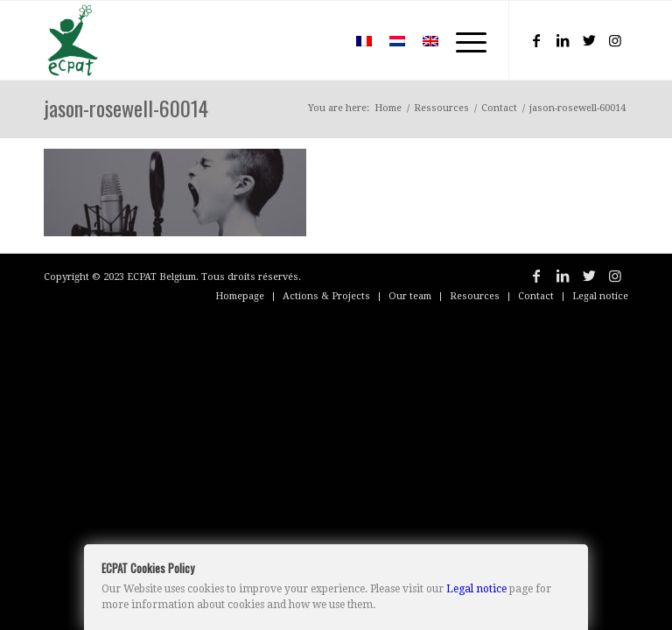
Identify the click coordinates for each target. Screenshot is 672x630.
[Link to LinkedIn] (563, 40)
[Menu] (462, 40)
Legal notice (476, 589)
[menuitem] (322, 40)
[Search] (322, 40)
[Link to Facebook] (536, 40)
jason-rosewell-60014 (126, 108)
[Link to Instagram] (615, 40)
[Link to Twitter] (589, 40)
